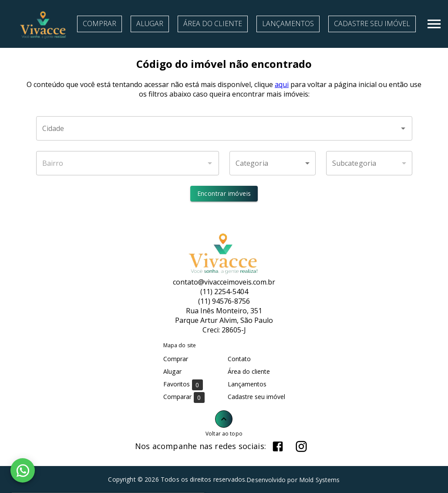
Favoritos (183, 384)
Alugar (150, 23)
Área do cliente (213, 23)
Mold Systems (320, 480)
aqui (282, 84)
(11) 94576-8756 (224, 301)
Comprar (99, 23)
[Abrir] (403, 128)
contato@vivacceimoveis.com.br (224, 282)
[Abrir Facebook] (278, 446)
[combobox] (224, 128)
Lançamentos (288, 23)
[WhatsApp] (23, 470)
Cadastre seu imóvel (372, 23)
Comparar (184, 397)
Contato (239, 359)
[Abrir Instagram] (301, 446)
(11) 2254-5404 (224, 292)
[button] (273, 163)
